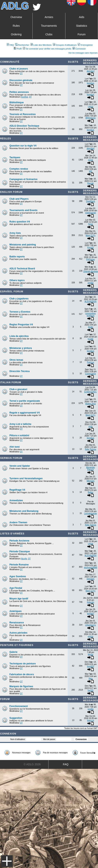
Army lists (15, 233)
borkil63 (90, 614)
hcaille (91, 339)
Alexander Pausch (90, 468)
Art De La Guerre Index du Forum (2, 56)
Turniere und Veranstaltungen (26, 478)
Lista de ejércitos (19, 336)
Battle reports (17, 257)
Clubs (49, 34)
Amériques (16, 611)
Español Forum (12, 292)
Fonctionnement (19, 706)
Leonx (90, 107)
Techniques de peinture (23, 664)
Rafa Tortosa (91, 449)
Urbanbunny (91, 625)
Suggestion (16, 718)
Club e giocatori (18, 389)
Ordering (16, 34)
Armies (49, 17)
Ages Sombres (18, 576)
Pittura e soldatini (19, 435)
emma (91, 636)
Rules (16, 26)
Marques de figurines (21, 686)
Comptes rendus (19, 169)
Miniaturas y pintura (21, 348)
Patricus (91, 362)
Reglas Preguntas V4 (21, 325)
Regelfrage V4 (17, 490)
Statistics (82, 26)
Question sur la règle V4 (23, 146)
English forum (11, 192)
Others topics (17, 280)
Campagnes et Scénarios (23, 179)
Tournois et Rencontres (23, 114)
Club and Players (19, 199)
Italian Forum (11, 382)
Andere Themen (18, 522)
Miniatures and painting (23, 245)
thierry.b (90, 720)
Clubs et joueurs (19, 69)
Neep (91, 224)
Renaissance (17, 623)
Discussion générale (21, 80)
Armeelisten (16, 500)
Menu (7, 861)
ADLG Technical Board (22, 269)
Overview (16, 17)
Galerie (13, 652)
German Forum (11, 458)
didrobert (90, 71)
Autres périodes (18, 633)
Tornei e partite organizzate (25, 401)
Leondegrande (91, 514)
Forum (82, 34)
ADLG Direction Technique (24, 126)
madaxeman (90, 213)
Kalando (91, 602)
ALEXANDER (91, 301)
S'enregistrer (85, 45)
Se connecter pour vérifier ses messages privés (47, 49)
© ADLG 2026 (32, 764)
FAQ (10, 45)
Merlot (91, 654)
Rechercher (22, 45)
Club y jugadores (19, 299)
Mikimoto (91, 481)
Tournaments (49, 26)
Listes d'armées (12, 534)
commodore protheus (91, 315)
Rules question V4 (20, 222)
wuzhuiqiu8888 (91, 568)
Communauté (10, 62)
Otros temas (16, 360)
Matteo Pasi (91, 404)
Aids (82, 17)
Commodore (90, 374)
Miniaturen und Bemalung (24, 511)
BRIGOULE (91, 118)
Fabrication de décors (22, 674)
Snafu (91, 327)
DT (21, 74)
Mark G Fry (91, 236)
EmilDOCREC (91, 392)
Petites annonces (19, 92)
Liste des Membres (41, 45)
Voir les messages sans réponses (83, 53)
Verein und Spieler (20, 466)
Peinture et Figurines (17, 645)
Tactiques (15, 157)
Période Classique (20, 552)
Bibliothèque (17, 102)
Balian (91, 492)
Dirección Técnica (20, 371)
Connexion (79, 49)
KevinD (91, 247)
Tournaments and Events (23, 210)
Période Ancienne (19, 541)
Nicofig (24, 559)
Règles (6, 139)
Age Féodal (16, 588)
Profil (18, 49)
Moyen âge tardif (19, 599)
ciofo (90, 427)
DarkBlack (91, 201)
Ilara (90, 678)
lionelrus (90, 83)
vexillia (91, 283)
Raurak (91, 183)
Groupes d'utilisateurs (65, 45)
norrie (91, 160)
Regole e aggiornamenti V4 (25, 413)
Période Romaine (19, 565)
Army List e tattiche (20, 424)
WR (91, 171)
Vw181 (91, 690)
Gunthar (25, 97)
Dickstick (90, 579)
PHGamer (91, 259)
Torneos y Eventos (20, 312)
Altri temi (15, 447)
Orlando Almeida (91, 271)
